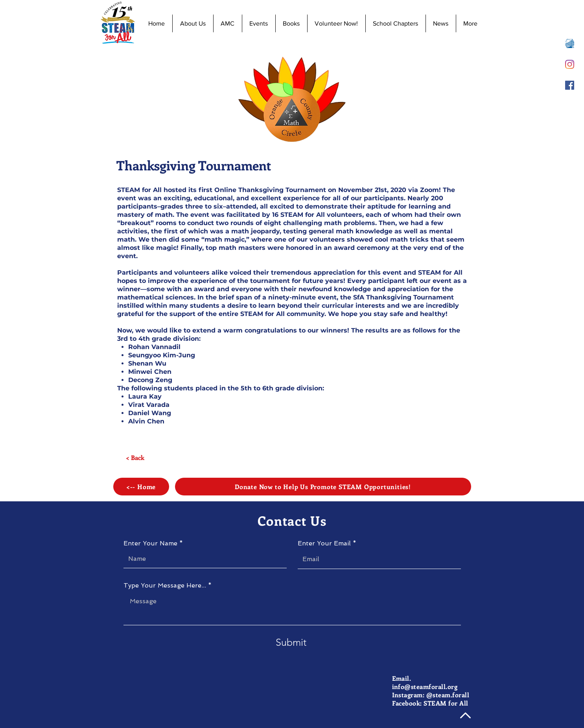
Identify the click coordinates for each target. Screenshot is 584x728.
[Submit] (291, 642)
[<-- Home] (141, 487)
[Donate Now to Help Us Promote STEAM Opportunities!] (323, 487)
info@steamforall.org (425, 686)
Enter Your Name (150, 543)
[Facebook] (570, 85)
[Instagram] (570, 64)
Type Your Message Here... (165, 586)
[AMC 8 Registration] (570, 43)
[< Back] (135, 458)
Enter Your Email (324, 543)
